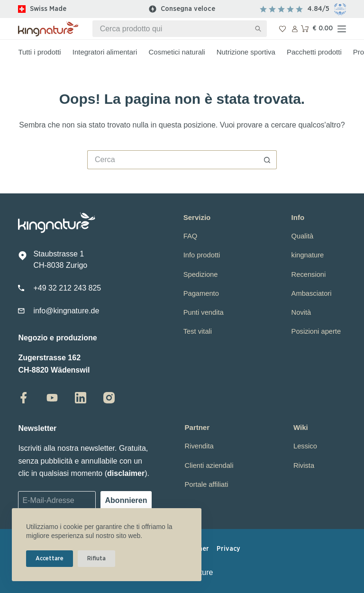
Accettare (50, 559)
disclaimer (126, 473)
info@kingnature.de (66, 311)
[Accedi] (295, 29)
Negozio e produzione (57, 338)
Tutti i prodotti (39, 52)
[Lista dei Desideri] (282, 29)
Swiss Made (48, 9)
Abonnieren (126, 500)
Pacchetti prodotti (314, 52)
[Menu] (342, 29)
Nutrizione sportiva (246, 52)
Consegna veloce (188, 9)
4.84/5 (318, 9)
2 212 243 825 (77, 288)
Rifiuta (96, 559)
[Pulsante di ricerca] (259, 29)
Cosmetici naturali (177, 52)
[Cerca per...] (171, 29)
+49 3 (43, 288)
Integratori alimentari (105, 52)
